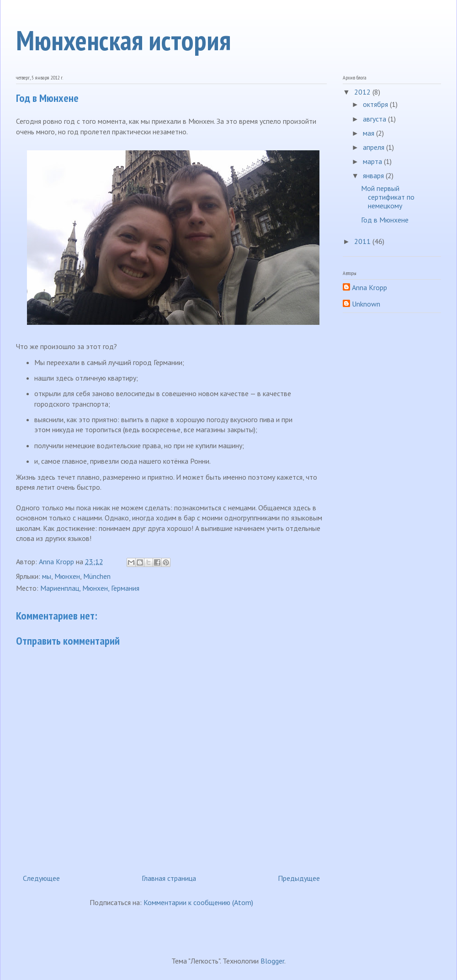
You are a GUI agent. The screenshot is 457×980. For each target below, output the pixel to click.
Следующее (41, 878)
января (374, 175)
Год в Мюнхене (385, 220)
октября (376, 104)
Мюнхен (67, 576)
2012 (363, 92)
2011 (363, 241)
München (97, 576)
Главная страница (169, 878)
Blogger (272, 961)
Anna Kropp (369, 288)
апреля (375, 147)
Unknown (366, 304)
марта (373, 161)
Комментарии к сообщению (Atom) (198, 902)
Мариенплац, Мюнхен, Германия (90, 588)
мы (47, 576)
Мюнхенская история (123, 40)
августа (375, 119)
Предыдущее (299, 878)
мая (369, 133)
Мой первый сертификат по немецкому (388, 197)
